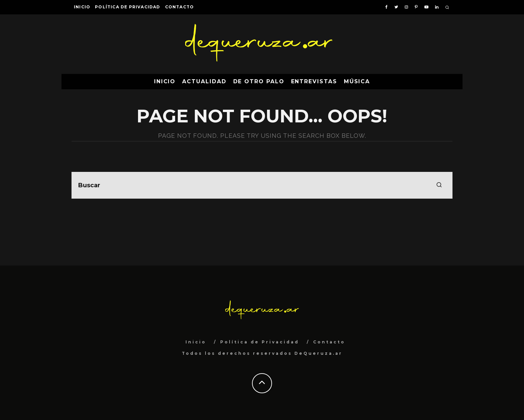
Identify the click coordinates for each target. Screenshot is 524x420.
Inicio (82, 7)
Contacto (180, 7)
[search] (439, 185)
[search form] (262, 185)
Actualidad (204, 81)
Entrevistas (314, 81)
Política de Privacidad (127, 7)
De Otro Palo (259, 81)
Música (357, 81)
